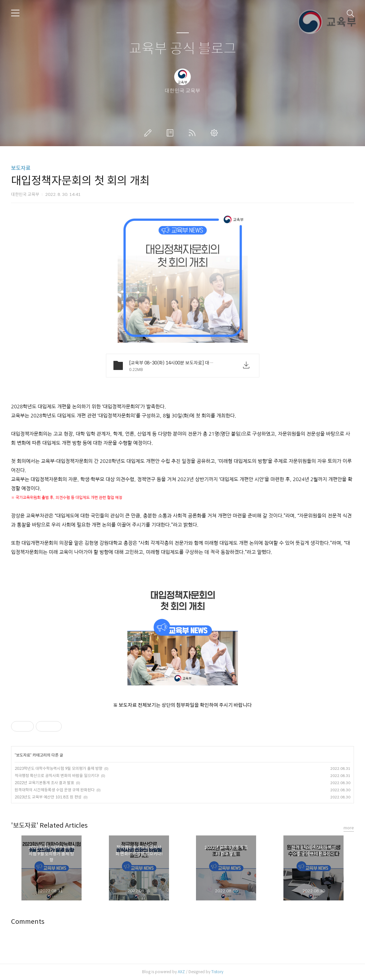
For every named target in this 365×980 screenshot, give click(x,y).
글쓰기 (149, 133)
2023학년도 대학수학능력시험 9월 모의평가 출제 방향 (59, 768)
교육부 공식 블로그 (183, 49)
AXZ (181, 972)
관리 (215, 133)
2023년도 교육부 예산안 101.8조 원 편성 (48, 797)
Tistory (217, 972)
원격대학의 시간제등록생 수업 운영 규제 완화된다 (55, 790)
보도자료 (21, 168)
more (349, 828)
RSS (193, 133)
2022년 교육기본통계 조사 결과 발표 (44, 783)
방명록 (171, 133)
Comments (28, 922)
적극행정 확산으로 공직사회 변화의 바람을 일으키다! (57, 776)
